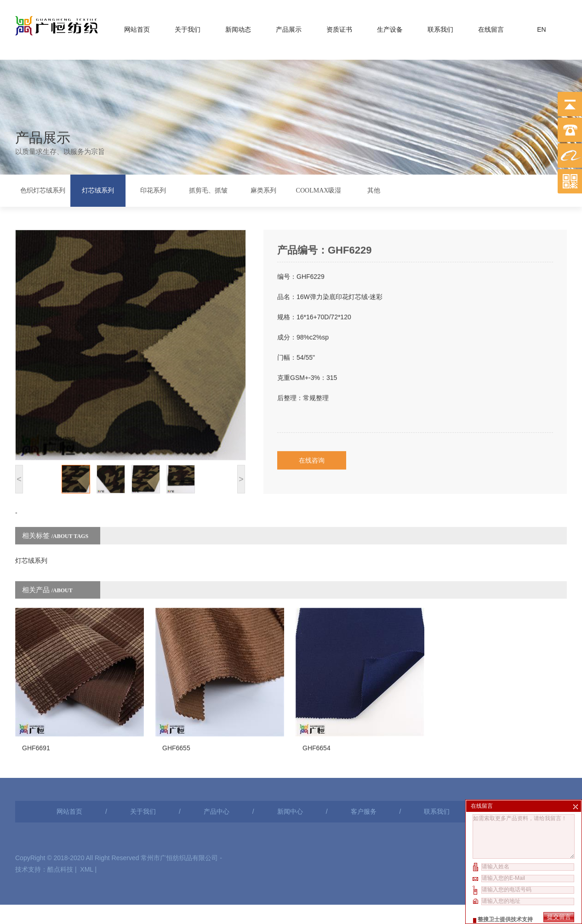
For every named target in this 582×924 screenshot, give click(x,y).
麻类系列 (263, 189)
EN (541, 27)
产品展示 (289, 27)
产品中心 (217, 773)
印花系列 (153, 189)
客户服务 (364, 773)
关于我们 (188, 27)
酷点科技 (60, 831)
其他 (374, 189)
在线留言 (491, 27)
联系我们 (440, 27)
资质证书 (339, 27)
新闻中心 (290, 773)
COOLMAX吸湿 (319, 189)
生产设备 (390, 27)
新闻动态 (238, 27)
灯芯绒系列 (98, 189)
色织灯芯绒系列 (43, 189)
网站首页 (137, 27)
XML (86, 831)
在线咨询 (312, 438)
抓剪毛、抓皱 (208, 189)
